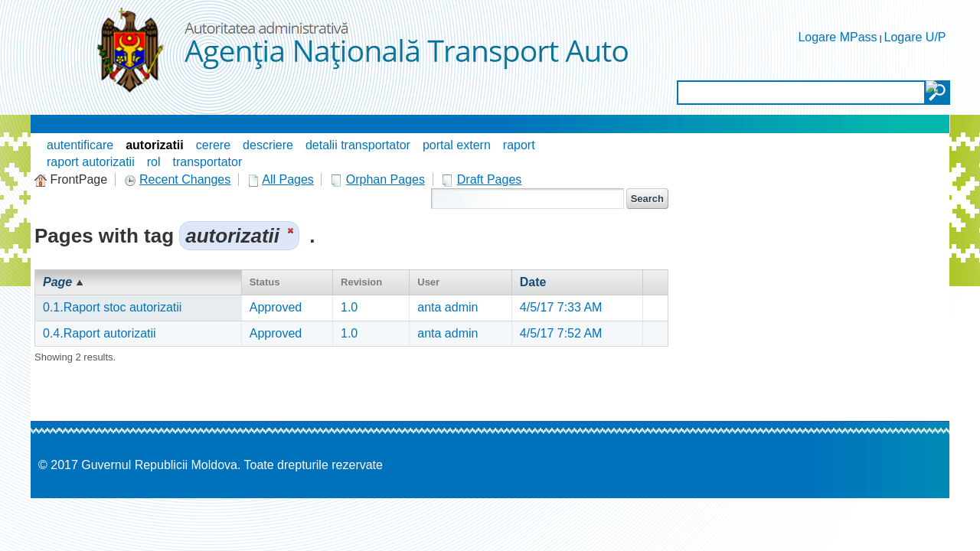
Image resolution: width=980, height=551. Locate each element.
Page (57, 282)
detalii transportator (358, 145)
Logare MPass (837, 37)
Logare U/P (915, 37)
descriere (268, 145)
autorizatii (155, 145)
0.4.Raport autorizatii (100, 333)
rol (154, 162)
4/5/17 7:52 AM (561, 333)
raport (519, 145)
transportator (208, 162)
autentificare (80, 145)
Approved (276, 307)
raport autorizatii (91, 162)
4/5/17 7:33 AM (561, 307)
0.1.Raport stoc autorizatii (112, 307)
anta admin (448, 307)
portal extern (457, 145)
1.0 (349, 307)
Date (533, 282)
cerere (213, 145)
